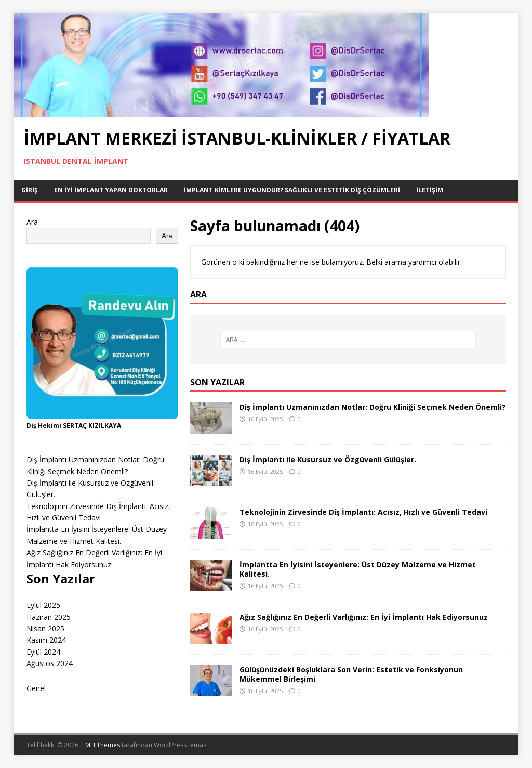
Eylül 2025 (43, 605)
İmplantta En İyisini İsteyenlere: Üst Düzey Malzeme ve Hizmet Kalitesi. (358, 569)
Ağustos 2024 (50, 663)
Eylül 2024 (43, 652)
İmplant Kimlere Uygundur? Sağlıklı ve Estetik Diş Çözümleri (292, 190)
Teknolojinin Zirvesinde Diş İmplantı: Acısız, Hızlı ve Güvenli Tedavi (363, 512)
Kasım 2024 (46, 640)
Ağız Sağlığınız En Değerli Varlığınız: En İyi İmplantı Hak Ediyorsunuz (364, 617)
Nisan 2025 (45, 628)
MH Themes (103, 745)
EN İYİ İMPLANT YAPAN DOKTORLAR (111, 190)
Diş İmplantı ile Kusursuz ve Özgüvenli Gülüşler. (328, 459)
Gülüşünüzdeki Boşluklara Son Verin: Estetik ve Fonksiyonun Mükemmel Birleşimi (351, 674)
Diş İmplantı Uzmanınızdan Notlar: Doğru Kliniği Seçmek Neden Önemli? (373, 407)
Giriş (30, 190)
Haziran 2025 (49, 617)
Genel (36, 688)
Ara (32, 222)
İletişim (430, 190)
